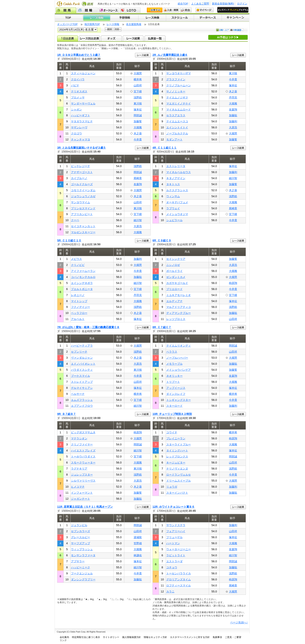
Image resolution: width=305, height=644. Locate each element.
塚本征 (138, 110)
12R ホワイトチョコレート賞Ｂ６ (174, 507)
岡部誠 (138, 115)
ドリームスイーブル (179, 481)
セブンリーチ (79, 352)
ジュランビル (79, 525)
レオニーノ (78, 295)
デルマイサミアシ (82, 388)
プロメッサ (78, 97)
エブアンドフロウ (82, 406)
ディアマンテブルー (179, 313)
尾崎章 (138, 178)
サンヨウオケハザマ (179, 73)
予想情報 (124, 18)
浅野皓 (138, 97)
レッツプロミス (176, 319)
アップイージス (176, 388)
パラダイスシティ (82, 370)
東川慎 (138, 103)
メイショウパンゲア (179, 370)
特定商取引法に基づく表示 (86, 637)
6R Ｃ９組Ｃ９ (162, 240)
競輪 (87, 10)
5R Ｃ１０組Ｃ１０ (69, 240)
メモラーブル (174, 364)
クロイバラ (78, 79)
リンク (63, 640)
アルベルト (78, 319)
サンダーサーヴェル (83, 103)
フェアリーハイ (176, 531)
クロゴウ (76, 133)
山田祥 (138, 85)
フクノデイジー (81, 307)
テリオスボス (79, 91)
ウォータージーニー (179, 549)
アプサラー (78, 561)
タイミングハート (177, 450)
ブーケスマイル (81, 376)
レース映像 (152, 18)
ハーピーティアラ (82, 346)
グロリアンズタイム (179, 579)
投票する (155, 10)
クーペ (75, 220)
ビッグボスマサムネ (83, 432)
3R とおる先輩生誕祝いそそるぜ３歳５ (82, 148)
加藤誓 (138, 121)
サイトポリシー (111, 637)
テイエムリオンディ (179, 346)
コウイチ (172, 432)
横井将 (138, 79)
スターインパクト (177, 493)
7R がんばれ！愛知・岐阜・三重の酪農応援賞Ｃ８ (88, 327)
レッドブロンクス (177, 456)
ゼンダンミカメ (176, 277)
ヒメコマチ (78, 487)
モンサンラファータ (83, 555)
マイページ (205, 10)
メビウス (76, 259)
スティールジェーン (83, 73)
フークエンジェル (82, 573)
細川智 (138, 220)
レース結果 (133, 38)
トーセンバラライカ (179, 573)
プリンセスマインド (83, 208)
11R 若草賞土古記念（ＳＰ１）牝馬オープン (85, 507)
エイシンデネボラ (82, 283)
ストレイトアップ (82, 382)
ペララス (172, 352)
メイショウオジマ (177, 214)
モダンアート (174, 139)
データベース (208, 18)
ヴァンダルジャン (82, 358)
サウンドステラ (176, 525)
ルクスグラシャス (177, 190)
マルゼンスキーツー (83, 232)
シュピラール (174, 220)
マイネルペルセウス (179, 172)
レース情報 (97, 18)
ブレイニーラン (176, 438)
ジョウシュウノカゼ (83, 196)
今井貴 (138, 139)
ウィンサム (173, 196)
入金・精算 (171, 10)
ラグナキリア (79, 469)
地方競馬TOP (92, 24)
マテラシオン (79, 438)
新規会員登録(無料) (223, 4)
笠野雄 (138, 543)
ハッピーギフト (81, 115)
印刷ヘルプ (223, 30)
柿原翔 (233, 283)
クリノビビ (78, 265)
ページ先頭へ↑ (239, 622)
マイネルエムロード (179, 110)
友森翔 (233, 110)
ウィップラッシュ (82, 549)
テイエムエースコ (177, 121)
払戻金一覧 (155, 38)
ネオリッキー (174, 376)
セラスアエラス (176, 115)
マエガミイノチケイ (179, 103)
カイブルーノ (79, 178)
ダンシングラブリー (83, 579)
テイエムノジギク (177, 97)
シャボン (76, 110)
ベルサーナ (78, 394)
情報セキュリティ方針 (155, 637)
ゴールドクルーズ (82, 184)
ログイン (242, 4)
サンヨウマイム (81, 202)
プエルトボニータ (82, 289)
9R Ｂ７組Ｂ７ (67, 414)
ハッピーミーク (81, 567)
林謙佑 (138, 555)
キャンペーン (236, 18)
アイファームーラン (83, 271)
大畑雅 (138, 127)
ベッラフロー (79, 313)
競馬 (66, 10)
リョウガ (172, 487)
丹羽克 (233, 97)
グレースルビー (81, 537)
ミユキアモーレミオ (179, 295)
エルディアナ (174, 301)
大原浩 (233, 127)
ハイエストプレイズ (83, 450)
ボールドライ (174, 271)
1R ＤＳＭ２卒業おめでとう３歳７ (79, 55)
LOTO (130, 10)
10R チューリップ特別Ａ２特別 (172, 414)
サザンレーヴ (79, 127)
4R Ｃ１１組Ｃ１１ (165, 148)
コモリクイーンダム (83, 190)
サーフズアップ (81, 543)
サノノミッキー (176, 91)
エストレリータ (176, 166)
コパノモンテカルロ (83, 277)
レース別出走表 (89, 38)
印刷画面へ (237, 30)
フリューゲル (174, 537)
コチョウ (172, 567)
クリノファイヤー (82, 444)
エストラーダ (174, 561)
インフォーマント (82, 493)
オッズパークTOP (67, 24)
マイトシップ (79, 301)
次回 (117, 29)
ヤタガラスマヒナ (82, 121)
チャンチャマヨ (81, 139)
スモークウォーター (83, 463)
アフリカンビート (82, 214)
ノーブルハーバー (177, 358)
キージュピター (176, 463)
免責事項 (217, 637)
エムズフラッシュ (82, 400)
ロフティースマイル (179, 585)
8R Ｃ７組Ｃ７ (162, 327)
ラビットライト (176, 555)
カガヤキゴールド (177, 283)
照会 (186, 10)
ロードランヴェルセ (179, 475)
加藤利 (233, 121)
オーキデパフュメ (177, 202)
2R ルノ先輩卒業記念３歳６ (170, 55)
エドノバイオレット (83, 364)
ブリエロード (174, 289)
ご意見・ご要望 (233, 637)
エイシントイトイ (177, 127)
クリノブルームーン (179, 85)
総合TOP (183, 4)
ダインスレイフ (176, 394)
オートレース (109, 10)
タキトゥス (173, 184)
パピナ (75, 85)
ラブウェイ (173, 208)
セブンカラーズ (81, 531)
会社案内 (64, 637)
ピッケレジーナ (81, 166)
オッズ (111, 38)
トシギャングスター (179, 400)
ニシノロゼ (173, 265)
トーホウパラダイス (83, 456)
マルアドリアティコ (179, 307)
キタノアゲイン (176, 178)
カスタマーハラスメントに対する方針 (190, 637)
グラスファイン (176, 79)
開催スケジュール (180, 18)
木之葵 (138, 133)
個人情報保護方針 (131, 637)
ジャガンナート (81, 499)
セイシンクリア (176, 259)
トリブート (173, 382)
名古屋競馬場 (134, 24)
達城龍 (138, 537)
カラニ (170, 591)
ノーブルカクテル (177, 133)
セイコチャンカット (83, 226)
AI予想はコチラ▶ (228, 37)
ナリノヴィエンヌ (177, 469)
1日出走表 (68, 38)
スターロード (174, 406)
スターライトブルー (179, 444)
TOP (69, 18)
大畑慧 (138, 73)
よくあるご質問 (200, 4)
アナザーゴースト (82, 172)
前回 (109, 29)
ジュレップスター (82, 475)
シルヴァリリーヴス (83, 481)
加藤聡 (233, 115)
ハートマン (173, 543)
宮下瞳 (138, 91)
